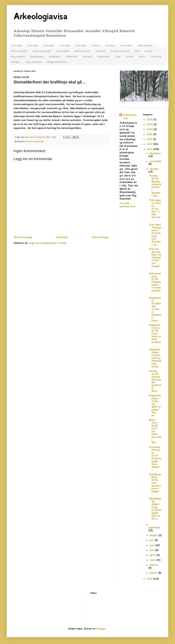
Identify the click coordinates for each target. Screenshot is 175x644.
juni (152, 546)
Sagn (118, 57)
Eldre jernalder (145, 45)
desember (155, 154)
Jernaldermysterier (120, 51)
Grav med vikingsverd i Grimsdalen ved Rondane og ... (155, 235)
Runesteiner (104, 57)
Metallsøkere (37, 57)
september (154, 528)
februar (154, 565)
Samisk (130, 57)
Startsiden (62, 237)
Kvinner (148, 51)
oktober (154, 169)
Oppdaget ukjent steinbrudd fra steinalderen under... (155, 358)
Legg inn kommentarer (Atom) (47, 243)
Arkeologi (110, 45)
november (156, 162)
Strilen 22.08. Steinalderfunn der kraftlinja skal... (155, 381)
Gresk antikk (62, 51)
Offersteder (72, 57)
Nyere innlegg (23, 237)
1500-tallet (32, 45)
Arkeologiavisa (40, 16)
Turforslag (156, 57)
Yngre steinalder (33, 62)
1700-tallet (64, 45)
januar (154, 573)
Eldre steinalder (19, 51)
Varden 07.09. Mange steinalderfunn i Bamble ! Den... (155, 186)
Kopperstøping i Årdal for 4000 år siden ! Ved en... (155, 406)
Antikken (96, 45)
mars (153, 560)
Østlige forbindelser (57, 62)
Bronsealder (126, 45)
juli (152, 540)
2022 (150, 129)
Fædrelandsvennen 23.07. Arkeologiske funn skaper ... (155, 459)
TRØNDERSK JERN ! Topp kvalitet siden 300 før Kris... (155, 509)
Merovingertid (18, 57)
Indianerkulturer (82, 51)
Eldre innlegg (100, 237)
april (153, 555)
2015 (150, 139)
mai (152, 550)
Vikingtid (15, 62)
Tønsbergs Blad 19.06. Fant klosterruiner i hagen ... (155, 485)
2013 (150, 149)
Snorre (142, 57)
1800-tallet (81, 45)
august (154, 536)
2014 (150, 144)
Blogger (101, 629)
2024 (150, 125)
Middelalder (55, 57)
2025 (150, 120)
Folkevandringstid (42, 51)
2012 (150, 579)
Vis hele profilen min (127, 205)
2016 (150, 135)
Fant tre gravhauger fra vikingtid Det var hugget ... (155, 259)
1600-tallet (48, 45)
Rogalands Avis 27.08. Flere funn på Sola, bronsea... (155, 335)
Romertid (88, 57)
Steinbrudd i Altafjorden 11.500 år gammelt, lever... (155, 309)
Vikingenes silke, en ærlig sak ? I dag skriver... (155, 210)
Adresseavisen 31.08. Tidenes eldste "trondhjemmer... (155, 284)
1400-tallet (16, 45)
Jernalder (100, 51)
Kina (137, 51)
